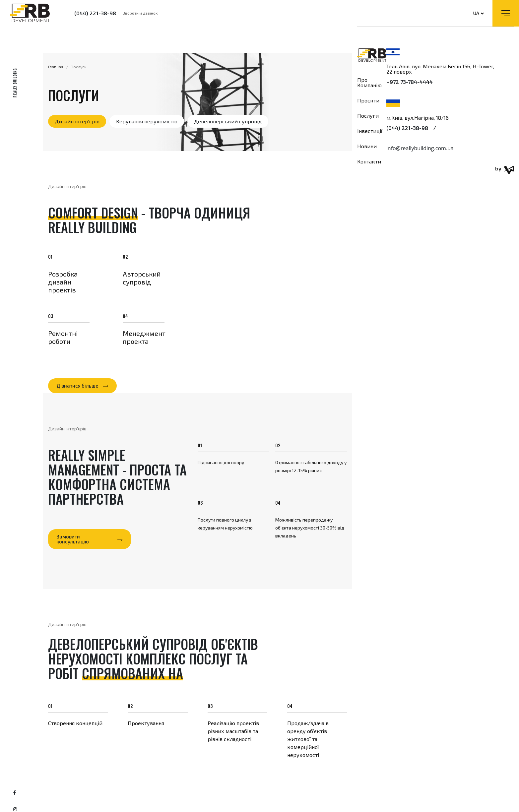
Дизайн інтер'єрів (77, 121)
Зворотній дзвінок (140, 13)
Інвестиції (370, 131)
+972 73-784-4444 (410, 82)
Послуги (368, 116)
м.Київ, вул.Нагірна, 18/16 (418, 118)
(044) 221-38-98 (95, 13)
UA (479, 13)
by (505, 170)
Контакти (369, 161)
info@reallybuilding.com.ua (420, 148)
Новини (367, 146)
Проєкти (368, 100)
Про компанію (369, 83)
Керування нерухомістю (147, 121)
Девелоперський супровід (228, 121)
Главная (56, 67)
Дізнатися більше (77, 386)
